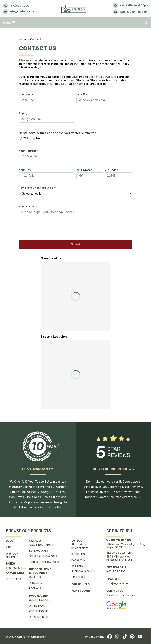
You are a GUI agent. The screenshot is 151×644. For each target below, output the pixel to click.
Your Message (29, 207)
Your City (26, 170)
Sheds (10, 564)
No (36, 138)
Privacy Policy (95, 637)
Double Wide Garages (43, 556)
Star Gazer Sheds (83, 571)
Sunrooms (78, 554)
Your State (84, 170)
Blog (9, 541)
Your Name (27, 95)
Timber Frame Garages (44, 562)
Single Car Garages (42, 545)
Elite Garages (39, 551)
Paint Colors (81, 591)
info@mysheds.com (118, 583)
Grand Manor (38, 606)
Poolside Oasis (39, 611)
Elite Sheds (13, 579)
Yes (23, 138)
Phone (24, 114)
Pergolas (36, 583)
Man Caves (78, 560)
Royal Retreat (39, 617)
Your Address (28, 151)
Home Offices (80, 549)
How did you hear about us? (38, 188)
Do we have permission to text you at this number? (57, 133)
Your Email (84, 95)
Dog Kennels (80, 584)
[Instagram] (117, 637)
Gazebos (35, 577)
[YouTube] (140, 637)
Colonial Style (39, 600)
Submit (76, 248)
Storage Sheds (16, 568)
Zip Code (111, 170)
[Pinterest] (132, 637)
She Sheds (78, 566)
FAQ (8, 547)
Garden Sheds (15, 574)
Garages (35, 541)
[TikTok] (125, 637)
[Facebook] (110, 637)
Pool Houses (38, 596)
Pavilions (35, 589)
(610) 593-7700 (116, 572)
